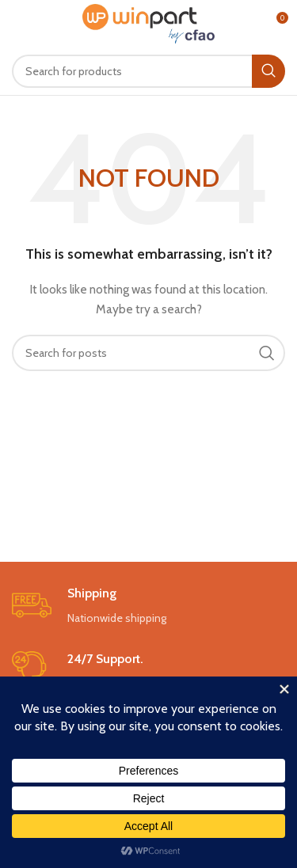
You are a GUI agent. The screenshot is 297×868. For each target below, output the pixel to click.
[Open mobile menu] (38, 24)
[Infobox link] (148, 606)
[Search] (148, 71)
